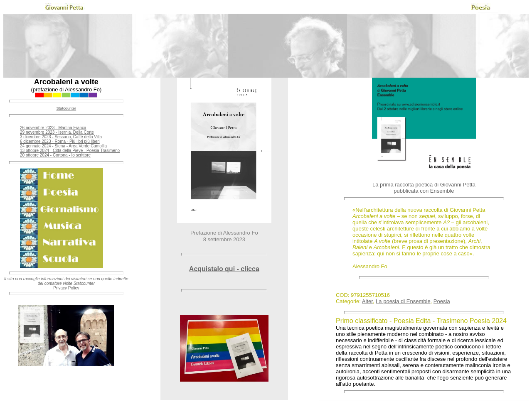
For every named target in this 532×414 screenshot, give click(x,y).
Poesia (442, 301)
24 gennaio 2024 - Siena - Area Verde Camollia (63, 146)
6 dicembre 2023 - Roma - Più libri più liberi (60, 141)
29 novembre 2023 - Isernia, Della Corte (57, 132)
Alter (367, 301)
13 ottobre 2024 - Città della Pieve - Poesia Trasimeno (70, 151)
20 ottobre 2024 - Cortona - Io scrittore (55, 155)
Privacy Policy (66, 288)
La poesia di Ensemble (403, 301)
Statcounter (66, 108)
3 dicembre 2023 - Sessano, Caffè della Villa (61, 137)
